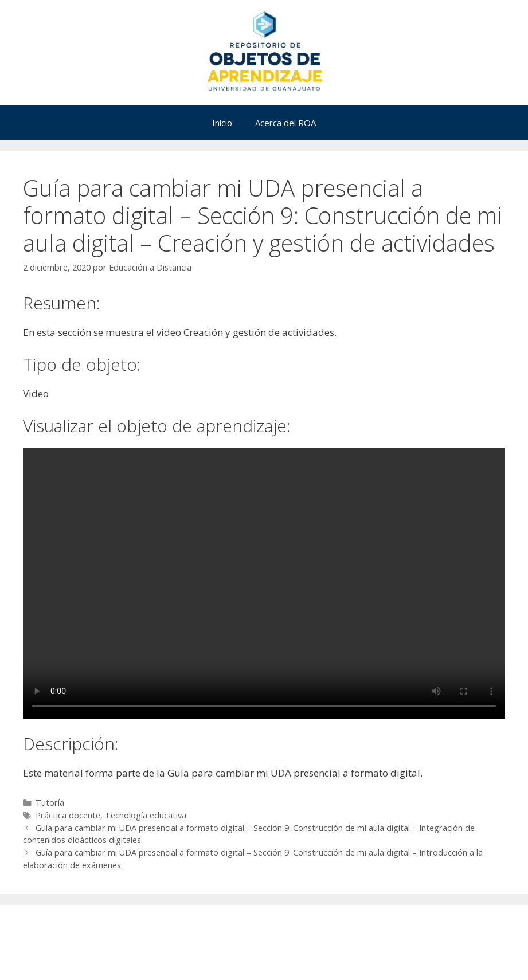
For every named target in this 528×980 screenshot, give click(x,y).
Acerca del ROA (285, 123)
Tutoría (50, 803)
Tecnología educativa (146, 815)
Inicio (222, 123)
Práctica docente (68, 815)
